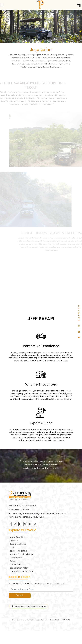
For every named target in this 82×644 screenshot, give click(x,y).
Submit (20, 595)
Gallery (13, 561)
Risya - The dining (18, 551)
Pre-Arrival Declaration (21, 571)
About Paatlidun (17, 537)
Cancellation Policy (19, 568)
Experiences (16, 558)
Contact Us (15, 565)
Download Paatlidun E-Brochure (29, 606)
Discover (14, 541)
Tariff (12, 547)
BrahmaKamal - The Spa (22, 554)
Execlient (65, 620)
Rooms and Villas (18, 544)
